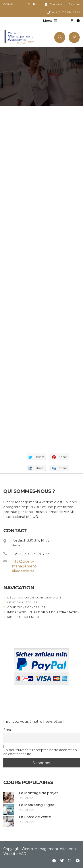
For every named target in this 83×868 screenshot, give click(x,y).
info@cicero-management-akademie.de (25, 566)
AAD (22, 854)
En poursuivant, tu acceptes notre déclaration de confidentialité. (40, 751)
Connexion (54, 4)
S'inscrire (74, 4)
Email (8, 730)
